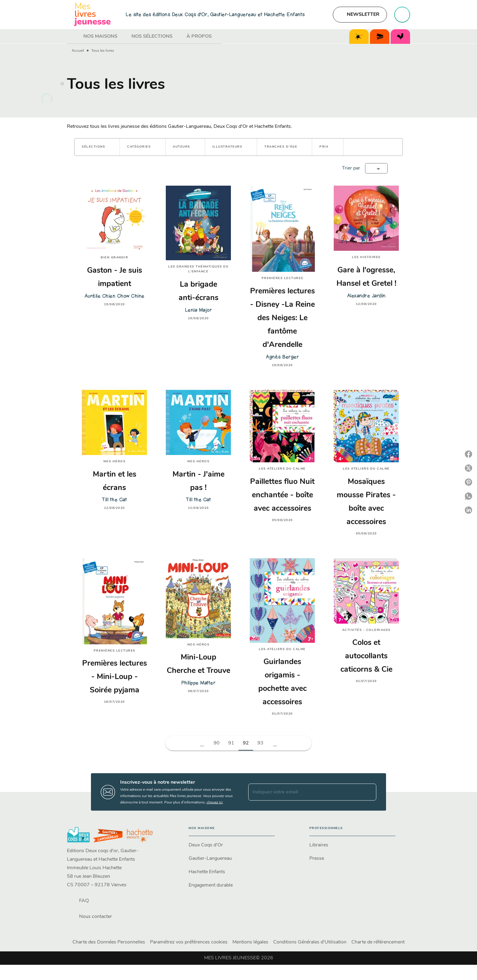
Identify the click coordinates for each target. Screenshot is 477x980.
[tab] (73, 37)
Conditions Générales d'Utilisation (310, 942)
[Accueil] (92, 14)
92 (246, 743)
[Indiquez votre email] (305, 792)
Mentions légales (250, 942)
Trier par (351, 168)
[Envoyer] (369, 792)
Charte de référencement (378, 942)
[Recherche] (402, 15)
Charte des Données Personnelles (109, 942)
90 (217, 743)
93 (260, 743)
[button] (360, 15)
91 (231, 743)
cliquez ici (215, 803)
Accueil (78, 51)
